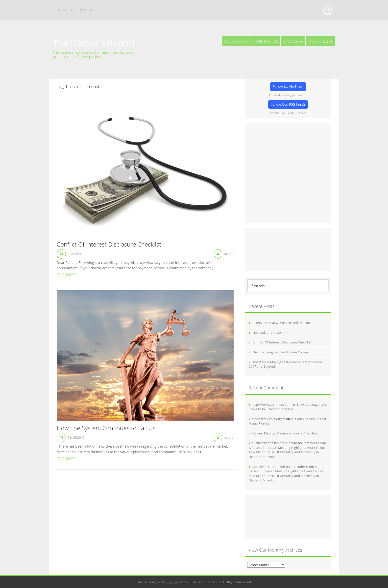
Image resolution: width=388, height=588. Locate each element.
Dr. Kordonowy (236, 41)
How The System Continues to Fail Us (106, 428)
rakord (229, 254)
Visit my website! (83, 10)
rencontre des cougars (268, 419)
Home (63, 10)
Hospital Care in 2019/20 (271, 333)
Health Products (265, 41)
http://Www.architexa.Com (272, 405)
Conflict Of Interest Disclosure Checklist (109, 245)
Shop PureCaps (320, 41)
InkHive (172, 582)
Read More (66, 275)
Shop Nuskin (293, 41)
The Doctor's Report (94, 43)
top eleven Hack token (268, 467)
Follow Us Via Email (288, 86)
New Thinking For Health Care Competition (284, 352)
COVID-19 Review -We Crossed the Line (281, 323)
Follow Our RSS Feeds (288, 104)
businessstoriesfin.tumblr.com (274, 443)
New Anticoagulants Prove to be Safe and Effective (288, 407)
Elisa (255, 433)
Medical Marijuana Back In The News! (292, 433)
